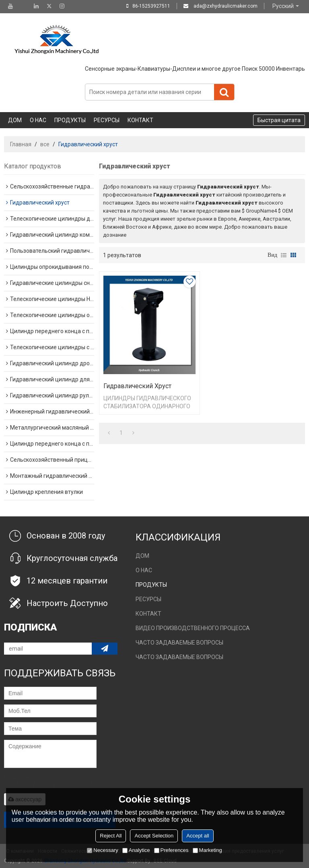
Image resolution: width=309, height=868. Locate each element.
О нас (38, 120)
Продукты (70, 120)
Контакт (140, 120)
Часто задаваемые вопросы (179, 643)
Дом (15, 120)
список (284, 255)
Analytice (136, 850)
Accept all (198, 836)
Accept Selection (154, 836)
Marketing (207, 850)
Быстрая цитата (279, 120)
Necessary (102, 850)
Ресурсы (107, 120)
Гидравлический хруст (137, 386)
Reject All (111, 836)
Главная (21, 144)
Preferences (171, 850)
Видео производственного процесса (193, 628)
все (45, 144)
